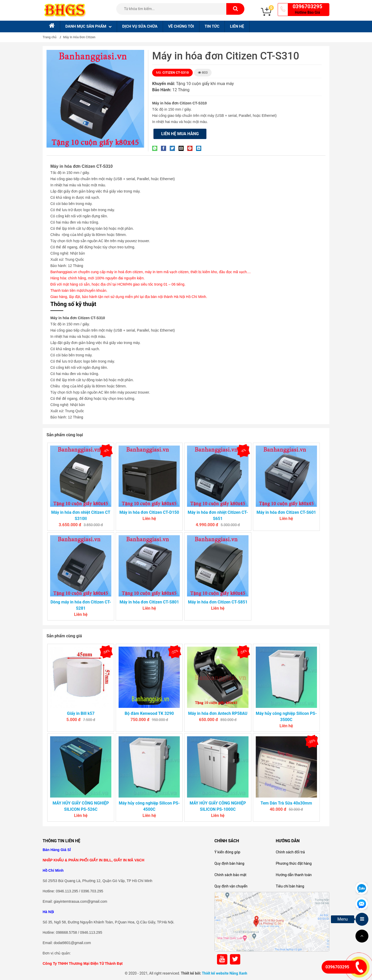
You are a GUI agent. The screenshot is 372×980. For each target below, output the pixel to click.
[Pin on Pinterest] (191, 148)
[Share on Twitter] (174, 148)
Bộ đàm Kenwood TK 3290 (149, 713)
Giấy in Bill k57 (81, 713)
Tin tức (212, 26)
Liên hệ (237, 26)
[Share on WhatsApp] (156, 148)
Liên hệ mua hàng (180, 134)
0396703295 (308, 6)
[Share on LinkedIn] (200, 148)
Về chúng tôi (181, 26)
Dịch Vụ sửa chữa (140, 26)
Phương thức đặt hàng (294, 863)
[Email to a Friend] (182, 148)
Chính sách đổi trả (290, 852)
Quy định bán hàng (229, 863)
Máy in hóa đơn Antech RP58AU (218, 713)
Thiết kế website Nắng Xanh (224, 973)
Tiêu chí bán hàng (290, 886)
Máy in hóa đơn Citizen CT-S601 (286, 512)
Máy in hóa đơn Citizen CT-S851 (218, 602)
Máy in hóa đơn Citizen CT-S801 (149, 602)
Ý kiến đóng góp (227, 852)
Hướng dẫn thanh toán (294, 875)
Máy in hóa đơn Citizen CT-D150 (149, 512)
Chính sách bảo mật (230, 875)
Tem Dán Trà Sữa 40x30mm (286, 803)
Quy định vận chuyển (231, 886)
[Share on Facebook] (165, 148)
